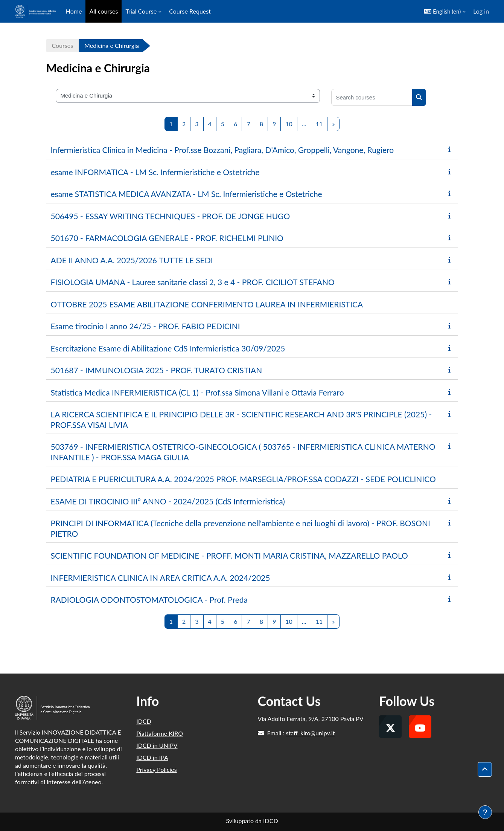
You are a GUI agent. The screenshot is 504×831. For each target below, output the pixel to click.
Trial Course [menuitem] (141, 11)
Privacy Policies (156, 769)
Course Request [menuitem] (190, 11)
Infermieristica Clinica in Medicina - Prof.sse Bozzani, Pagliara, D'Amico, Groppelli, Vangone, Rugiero (222, 150)
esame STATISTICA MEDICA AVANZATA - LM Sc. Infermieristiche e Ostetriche (187, 194)
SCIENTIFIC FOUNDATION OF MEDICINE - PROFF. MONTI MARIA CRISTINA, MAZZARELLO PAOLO (229, 555)
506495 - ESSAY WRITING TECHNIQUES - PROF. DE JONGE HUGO (171, 216)
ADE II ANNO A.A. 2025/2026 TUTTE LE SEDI (132, 260)
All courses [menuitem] (104, 11)
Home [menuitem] (74, 11)
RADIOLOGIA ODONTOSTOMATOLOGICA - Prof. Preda (149, 600)
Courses (63, 45)
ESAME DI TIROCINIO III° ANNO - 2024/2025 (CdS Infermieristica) (168, 501)
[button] (445, 11)
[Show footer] (485, 812)
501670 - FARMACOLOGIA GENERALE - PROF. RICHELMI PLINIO (167, 238)
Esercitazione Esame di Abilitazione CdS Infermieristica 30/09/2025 (168, 348)
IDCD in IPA (152, 757)
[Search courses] (372, 97)
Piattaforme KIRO (160, 733)
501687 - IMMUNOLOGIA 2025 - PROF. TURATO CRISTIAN (157, 370)
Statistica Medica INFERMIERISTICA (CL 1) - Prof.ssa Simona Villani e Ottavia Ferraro (197, 392)
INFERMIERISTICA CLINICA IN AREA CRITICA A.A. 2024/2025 (161, 578)
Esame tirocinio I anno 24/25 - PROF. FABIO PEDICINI (145, 326)
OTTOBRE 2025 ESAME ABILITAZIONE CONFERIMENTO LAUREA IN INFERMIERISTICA (207, 304)
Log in (481, 11)
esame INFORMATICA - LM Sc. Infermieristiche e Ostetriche (155, 172)
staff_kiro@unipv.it (311, 733)
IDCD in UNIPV (157, 745)
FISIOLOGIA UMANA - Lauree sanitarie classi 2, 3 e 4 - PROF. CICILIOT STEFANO (193, 282)
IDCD (144, 721)
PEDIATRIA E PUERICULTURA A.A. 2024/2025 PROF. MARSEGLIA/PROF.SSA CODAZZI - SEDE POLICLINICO (243, 479)
